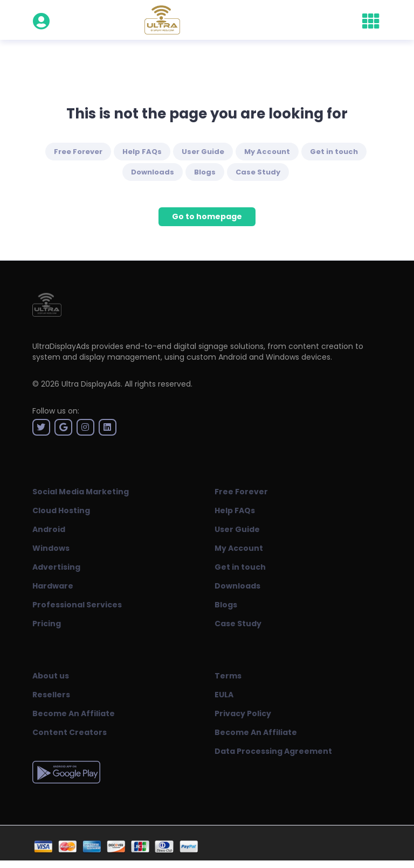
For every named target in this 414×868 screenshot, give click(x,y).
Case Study (258, 172)
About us (51, 676)
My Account (267, 152)
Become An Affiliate (74, 713)
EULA (224, 695)
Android (49, 529)
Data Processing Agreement (273, 751)
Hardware (53, 586)
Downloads (153, 172)
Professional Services (77, 605)
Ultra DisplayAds (91, 384)
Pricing (47, 624)
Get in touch (334, 152)
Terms (228, 676)
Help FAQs (142, 152)
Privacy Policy (243, 713)
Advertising (56, 567)
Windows (51, 548)
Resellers (51, 695)
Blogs (205, 172)
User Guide (203, 152)
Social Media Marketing (81, 492)
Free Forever (78, 152)
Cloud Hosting (61, 510)
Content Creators (70, 732)
